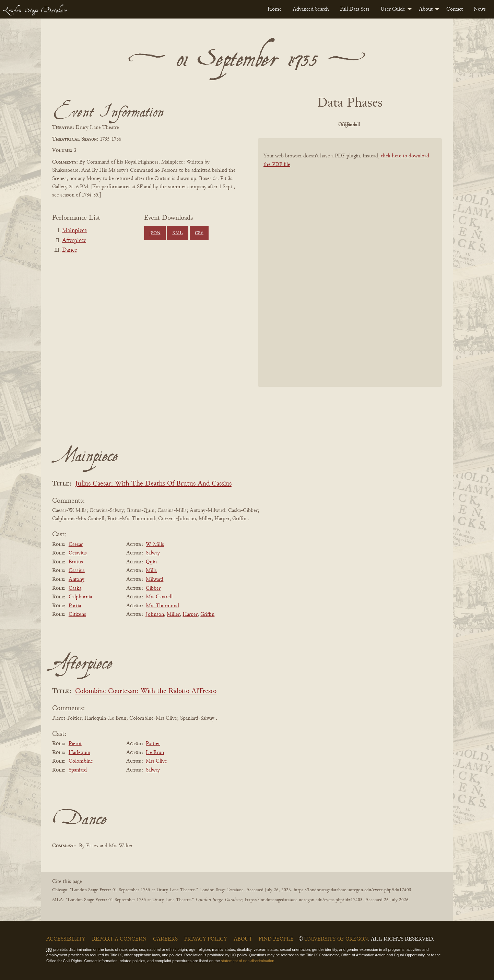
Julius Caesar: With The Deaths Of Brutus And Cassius (153, 484)
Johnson (155, 614)
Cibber (153, 588)
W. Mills (155, 545)
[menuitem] (275, 9)
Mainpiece (74, 231)
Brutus (76, 562)
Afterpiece (74, 241)
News (480, 9)
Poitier (153, 744)
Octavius (78, 553)
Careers (165, 939)
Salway (153, 553)
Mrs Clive (156, 761)
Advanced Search (311, 9)
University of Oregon (336, 939)
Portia (75, 606)
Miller (173, 614)
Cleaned (367, 125)
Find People (276, 939)
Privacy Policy (206, 939)
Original (330, 125)
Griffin (207, 614)
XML (178, 233)
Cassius (77, 571)
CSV (199, 233)
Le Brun (155, 753)
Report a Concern (119, 939)
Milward (155, 579)
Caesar (76, 545)
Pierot (75, 744)
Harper (190, 614)
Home (275, 9)
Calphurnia (80, 597)
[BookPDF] (350, 271)
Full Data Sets (355, 9)
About (426, 9)
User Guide (393, 9)
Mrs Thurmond (162, 606)
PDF (292, 125)
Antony (77, 579)
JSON (155, 233)
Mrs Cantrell (159, 597)
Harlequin (79, 753)
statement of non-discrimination (248, 961)
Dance (69, 250)
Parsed (405, 125)
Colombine (81, 761)
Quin (151, 562)
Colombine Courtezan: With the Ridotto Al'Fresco (146, 691)
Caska (75, 588)
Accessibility (66, 939)
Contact (455, 9)
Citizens (77, 614)
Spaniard (78, 770)
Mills (151, 571)
